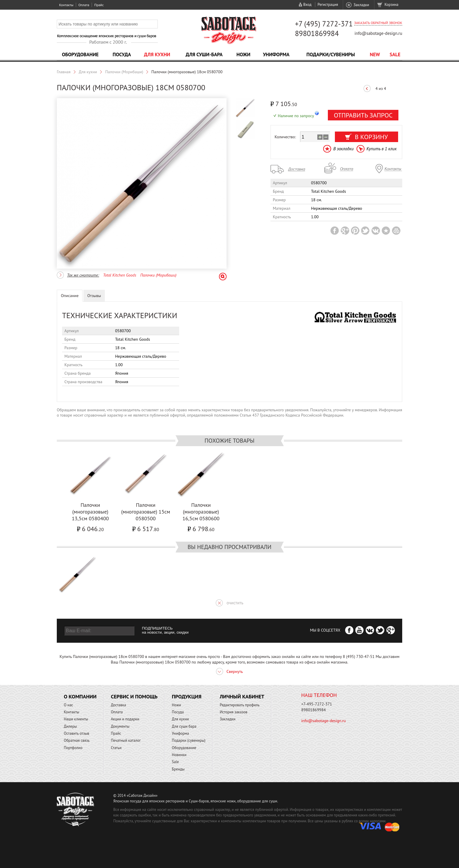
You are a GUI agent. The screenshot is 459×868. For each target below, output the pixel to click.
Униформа (276, 54)
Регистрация (328, 5)
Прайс (99, 5)
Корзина (392, 5)
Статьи (116, 748)
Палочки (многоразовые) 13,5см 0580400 (90, 512)
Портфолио (73, 748)
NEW (375, 54)
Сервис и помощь (134, 696)
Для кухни (157, 54)
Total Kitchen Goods (120, 275)
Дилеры (70, 726)
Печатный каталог (126, 740)
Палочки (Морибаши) (124, 72)
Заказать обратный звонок (378, 23)
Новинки (179, 755)
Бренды (178, 769)
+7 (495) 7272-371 (324, 24)
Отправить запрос (363, 115)
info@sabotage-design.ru (378, 33)
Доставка (119, 705)
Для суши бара (184, 726)
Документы (120, 726)
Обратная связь (77, 740)
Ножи (244, 54)
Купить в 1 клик (382, 149)
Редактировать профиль (240, 705)
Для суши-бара (204, 54)
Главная (64, 72)
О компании (80, 696)
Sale (395, 54)
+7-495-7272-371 (317, 704)
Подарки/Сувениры (331, 54)
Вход (307, 5)
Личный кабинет (242, 696)
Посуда (122, 54)
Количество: (285, 137)
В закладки (343, 149)
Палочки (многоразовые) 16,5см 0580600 (201, 512)
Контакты (66, 5)
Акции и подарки (125, 719)
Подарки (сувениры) (189, 740)
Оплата (84, 5)
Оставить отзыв (77, 733)
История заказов (234, 712)
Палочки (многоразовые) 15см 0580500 (146, 512)
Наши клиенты (76, 719)
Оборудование (80, 54)
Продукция (187, 696)
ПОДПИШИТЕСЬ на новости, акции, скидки (165, 630)
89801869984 (317, 33)
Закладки (361, 5)
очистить (235, 603)
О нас (68, 705)
